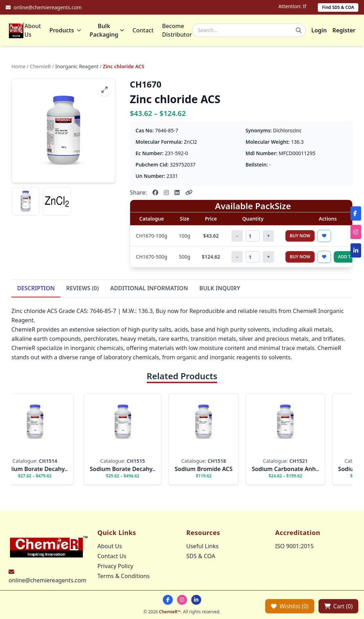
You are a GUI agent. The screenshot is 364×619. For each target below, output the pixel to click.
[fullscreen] (105, 90)
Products (65, 30)
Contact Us (112, 556)
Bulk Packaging (107, 30)
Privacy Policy (115, 566)
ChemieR (40, 66)
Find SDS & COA (338, 7)
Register (344, 30)
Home (18, 66)
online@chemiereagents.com (47, 580)
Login (319, 30)
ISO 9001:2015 (294, 546)
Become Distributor (177, 30)
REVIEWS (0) (82, 288)
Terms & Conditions (124, 576)
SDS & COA (201, 556)
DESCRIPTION (36, 288)
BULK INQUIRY (220, 288)
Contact (143, 30)
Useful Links (202, 546)
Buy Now (300, 236)
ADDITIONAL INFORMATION (149, 288)
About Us (33, 30)
